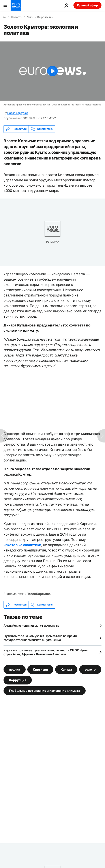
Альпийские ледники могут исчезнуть (31, 625)
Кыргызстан (45, 17)
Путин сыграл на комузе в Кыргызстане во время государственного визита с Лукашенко (40, 638)
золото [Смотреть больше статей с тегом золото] (90, 669)
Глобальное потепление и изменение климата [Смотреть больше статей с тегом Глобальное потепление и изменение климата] (45, 690)
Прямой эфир (87, 5)
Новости (17, 17)
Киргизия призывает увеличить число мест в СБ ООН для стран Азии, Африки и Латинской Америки (45, 652)
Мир (30, 17)
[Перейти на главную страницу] (16, 5)
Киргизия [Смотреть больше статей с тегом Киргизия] (40, 669)
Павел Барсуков (18, 113)
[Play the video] (52, 71)
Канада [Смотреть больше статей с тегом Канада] (66, 669)
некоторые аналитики (22, 545)
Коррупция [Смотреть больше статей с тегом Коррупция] (18, 680)
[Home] (5, 17)
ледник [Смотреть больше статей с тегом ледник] (15, 669)
